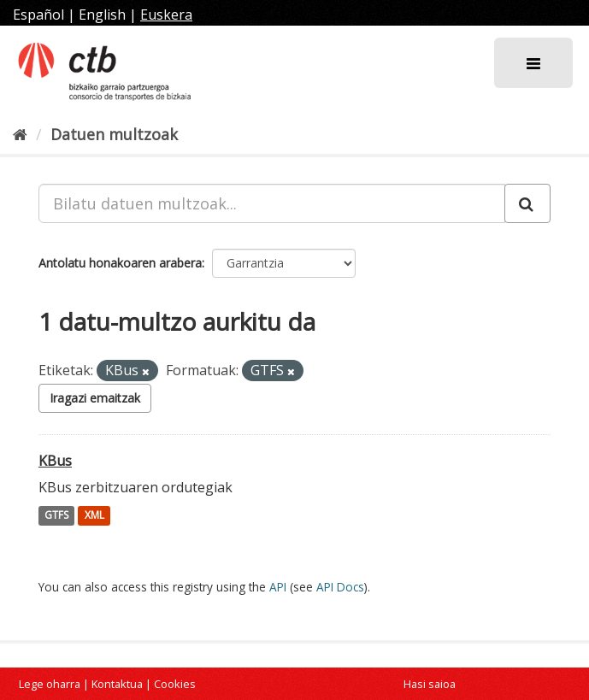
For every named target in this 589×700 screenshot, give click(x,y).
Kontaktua (117, 684)
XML (94, 516)
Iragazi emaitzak (95, 398)
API (278, 587)
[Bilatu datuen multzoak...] (272, 203)
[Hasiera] (20, 134)
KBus (55, 461)
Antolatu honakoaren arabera (120, 263)
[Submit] (527, 203)
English (102, 15)
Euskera (166, 15)
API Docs (340, 587)
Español (38, 15)
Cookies (175, 684)
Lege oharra (50, 684)
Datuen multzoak (114, 134)
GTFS (56, 516)
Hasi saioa (430, 684)
